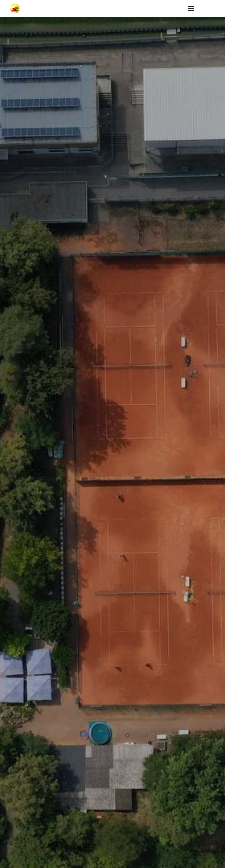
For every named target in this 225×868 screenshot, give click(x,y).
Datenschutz (212, 860)
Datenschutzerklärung (127, 772)
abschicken (163, 784)
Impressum (187, 860)
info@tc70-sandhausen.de (140, 834)
